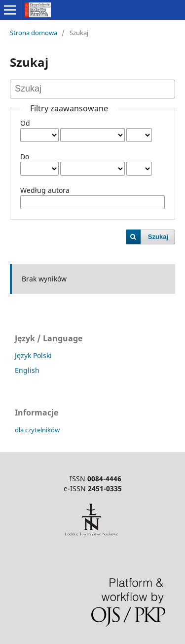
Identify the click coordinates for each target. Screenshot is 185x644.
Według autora (45, 190)
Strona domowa (34, 33)
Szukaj (158, 237)
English (27, 370)
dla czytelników (37, 430)
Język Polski (33, 355)
